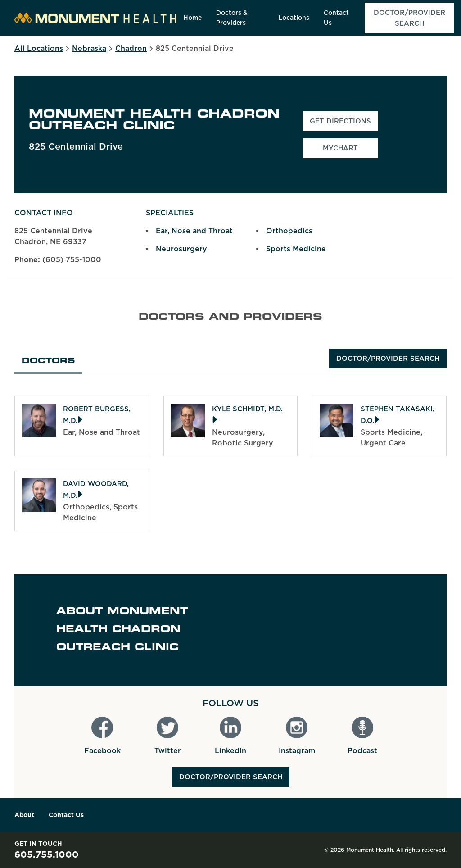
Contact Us (66, 815)
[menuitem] (192, 18)
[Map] (365, 630)
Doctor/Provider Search (388, 359)
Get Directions (344, 124)
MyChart (340, 148)
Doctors (48, 361)
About (24, 815)
